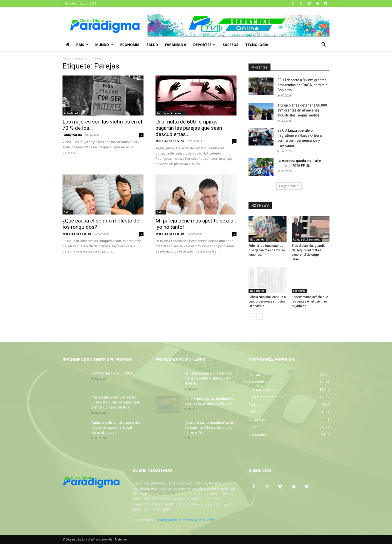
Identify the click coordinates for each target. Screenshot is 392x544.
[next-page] (260, 317)
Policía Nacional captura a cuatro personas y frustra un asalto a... (267, 301)
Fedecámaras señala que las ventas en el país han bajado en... (310, 301)
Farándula (176, 45)
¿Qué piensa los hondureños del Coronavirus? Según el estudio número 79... (209, 427)
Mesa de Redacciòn (77, 234)
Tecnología (257, 45)
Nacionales (257, 239)
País (82, 45)
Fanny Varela (72, 135)
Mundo (104, 45)
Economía (130, 45)
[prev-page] (252, 317)
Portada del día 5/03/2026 (112, 373)
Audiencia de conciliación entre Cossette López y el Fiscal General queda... (116, 427)
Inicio (66, 58)
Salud (152, 45)
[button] (323, 45)
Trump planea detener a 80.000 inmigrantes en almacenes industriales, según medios (302, 110)
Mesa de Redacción (170, 141)
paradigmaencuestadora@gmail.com (184, 520)
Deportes (204, 45)
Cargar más (289, 186)
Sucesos (230, 45)
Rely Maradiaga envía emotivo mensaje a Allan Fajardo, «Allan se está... (209, 378)
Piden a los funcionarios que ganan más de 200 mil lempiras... (267, 250)
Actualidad (71, 113)
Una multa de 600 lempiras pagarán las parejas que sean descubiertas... (189, 128)
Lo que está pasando (171, 113)
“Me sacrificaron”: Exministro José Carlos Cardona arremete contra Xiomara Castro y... (116, 402)
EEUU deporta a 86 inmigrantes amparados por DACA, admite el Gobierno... (303, 85)
